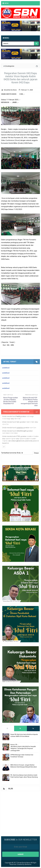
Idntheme (28, 864)
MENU (7, 3)
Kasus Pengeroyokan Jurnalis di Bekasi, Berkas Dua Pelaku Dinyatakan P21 (11, 401)
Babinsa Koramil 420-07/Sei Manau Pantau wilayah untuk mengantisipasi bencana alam (29, 402)
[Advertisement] (20, 812)
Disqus (36, 453)
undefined (6, 368)
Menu (6, 38)
